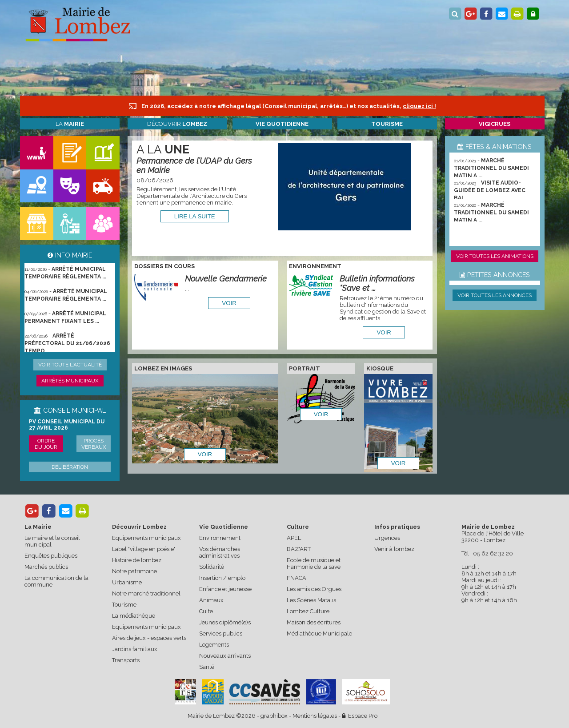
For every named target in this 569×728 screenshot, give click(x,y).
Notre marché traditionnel (146, 593)
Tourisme (124, 605)
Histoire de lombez (137, 560)
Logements (214, 645)
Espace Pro (360, 716)
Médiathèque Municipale (319, 633)
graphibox (274, 716)
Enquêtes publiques (51, 556)
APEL (294, 538)
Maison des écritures (314, 622)
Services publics (221, 633)
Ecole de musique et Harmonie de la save (314, 563)
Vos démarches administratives (220, 552)
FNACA (297, 578)
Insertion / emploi (223, 578)
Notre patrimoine (134, 571)
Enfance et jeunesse (225, 589)
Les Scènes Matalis (311, 600)
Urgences (387, 538)
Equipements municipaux (146, 538)
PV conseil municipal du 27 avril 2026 (67, 425)
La (70, 124)
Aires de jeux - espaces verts (149, 638)
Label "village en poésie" (144, 549)
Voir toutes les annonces (495, 295)
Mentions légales (315, 716)
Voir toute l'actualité (70, 365)
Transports (126, 660)
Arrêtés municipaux (70, 381)
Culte (206, 611)
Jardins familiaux (135, 649)
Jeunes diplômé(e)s (225, 622)
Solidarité (212, 567)
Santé (207, 667)
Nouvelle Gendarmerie (226, 279)
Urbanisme (127, 582)
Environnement (220, 538)
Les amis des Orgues (314, 589)
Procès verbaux (94, 444)
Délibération (70, 467)
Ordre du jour (46, 444)
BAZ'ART (299, 549)
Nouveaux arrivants (225, 656)
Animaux (211, 600)
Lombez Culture (308, 611)
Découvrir (177, 124)
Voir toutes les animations (495, 256)
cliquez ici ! (419, 106)
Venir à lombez (394, 549)
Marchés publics (46, 567)
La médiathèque (134, 616)
